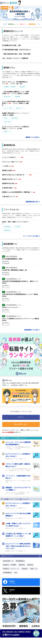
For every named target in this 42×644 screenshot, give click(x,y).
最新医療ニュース (13, 24)
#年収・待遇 (7, 122)
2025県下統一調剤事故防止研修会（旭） (15, 270)
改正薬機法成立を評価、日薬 (11, 45)
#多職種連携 (7, 227)
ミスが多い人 (7, 166)
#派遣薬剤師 (14, 118)
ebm (16, 573)
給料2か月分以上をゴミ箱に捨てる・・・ (15, 175)
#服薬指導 (22, 87)
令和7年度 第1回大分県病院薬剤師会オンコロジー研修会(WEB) (20, 295)
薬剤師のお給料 (7, 170)
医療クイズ (34, 569)
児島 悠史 (19, 84)
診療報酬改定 (7, 573)
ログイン (17, 8)
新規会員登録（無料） (21, 424)
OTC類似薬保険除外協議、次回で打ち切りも (16, 50)
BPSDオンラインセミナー (10, 307)
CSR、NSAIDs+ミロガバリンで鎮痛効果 (15, 58)
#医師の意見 (7, 97)
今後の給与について (9, 197)
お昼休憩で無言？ (8, 188)
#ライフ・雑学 (8, 108)
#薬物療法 (17, 97)
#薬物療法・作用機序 (10, 87)
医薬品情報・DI (8, 561)
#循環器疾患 (7, 230)
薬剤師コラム (23, 24)
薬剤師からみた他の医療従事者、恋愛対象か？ (17, 192)
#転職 (5, 118)
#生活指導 (17, 227)
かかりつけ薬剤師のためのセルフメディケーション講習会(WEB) (21, 320)
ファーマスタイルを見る (31, 236)
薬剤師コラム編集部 (23, 94)
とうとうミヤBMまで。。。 (11, 157)
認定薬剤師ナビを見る (31, 330)
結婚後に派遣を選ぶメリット (11, 113)
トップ (5, 24)
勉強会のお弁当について (10, 179)
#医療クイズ (19, 108)
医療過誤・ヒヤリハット (11, 569)
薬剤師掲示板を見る (32, 202)
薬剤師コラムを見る (32, 137)
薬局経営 (25, 569)
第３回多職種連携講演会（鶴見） (13, 259)
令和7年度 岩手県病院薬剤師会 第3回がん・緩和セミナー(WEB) (20, 282)
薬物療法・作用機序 (10, 565)
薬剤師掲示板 (32, 24)
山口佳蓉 (19, 129)
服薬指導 (22, 565)
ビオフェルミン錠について (11, 162)
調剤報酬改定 (20, 561)
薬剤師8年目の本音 (8, 183)
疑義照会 (30, 565)
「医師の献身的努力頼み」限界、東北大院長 (16, 54)
